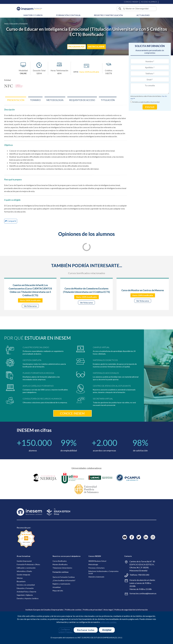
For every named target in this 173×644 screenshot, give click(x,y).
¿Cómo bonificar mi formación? (64, 604)
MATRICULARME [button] (98, 47)
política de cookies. (108, 622)
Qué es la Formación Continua (64, 601)
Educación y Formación (19, 24)
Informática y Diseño (24, 595)
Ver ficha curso (30, 306)
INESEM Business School (97, 585)
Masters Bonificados (60, 589)
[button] (16, 100)
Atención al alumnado (96, 601)
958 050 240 (144, 599)
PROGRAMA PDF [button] (75, 47)
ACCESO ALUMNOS (149, 2)
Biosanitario (21, 605)
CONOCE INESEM (131, 2)
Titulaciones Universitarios (62, 592)
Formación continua (68, 15)
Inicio (6, 24)
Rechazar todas (86, 630)
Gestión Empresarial (24, 585)
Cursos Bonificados (60, 585)
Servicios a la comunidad (26, 609)
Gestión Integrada (23, 599)
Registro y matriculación (108, 15)
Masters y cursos (33, 15)
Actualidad (143, 15)
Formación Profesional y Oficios (28, 589)
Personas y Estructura (96, 592)
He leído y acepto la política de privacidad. (146, 102)
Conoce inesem (72, 437)
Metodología (93, 589)
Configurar (65, 629)
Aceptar (107, 630)
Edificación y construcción (26, 592)
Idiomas (20, 602)
